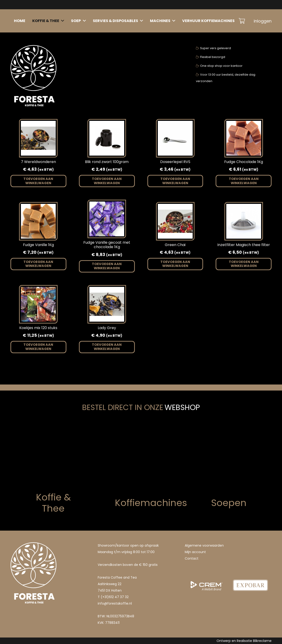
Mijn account (195, 552)
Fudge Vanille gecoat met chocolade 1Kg (107, 245)
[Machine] (141, 465)
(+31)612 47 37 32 (115, 597)
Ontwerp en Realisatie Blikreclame (244, 641)
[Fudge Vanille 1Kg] (38, 207)
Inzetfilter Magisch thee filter (244, 245)
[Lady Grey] (107, 290)
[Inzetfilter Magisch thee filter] (244, 207)
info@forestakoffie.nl (115, 603)
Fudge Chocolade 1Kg (244, 162)
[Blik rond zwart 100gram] (107, 124)
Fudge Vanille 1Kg (38, 245)
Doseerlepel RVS (175, 162)
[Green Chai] (175, 207)
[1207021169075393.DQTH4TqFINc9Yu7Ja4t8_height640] (250, 571)
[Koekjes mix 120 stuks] (38, 290)
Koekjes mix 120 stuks (38, 328)
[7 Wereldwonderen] (38, 124)
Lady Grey (107, 328)
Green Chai (175, 245)
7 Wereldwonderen (38, 162)
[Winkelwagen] (242, 21)
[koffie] (36, 459)
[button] (38, 181)
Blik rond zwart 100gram (107, 162)
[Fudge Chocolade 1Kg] (244, 124)
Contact (192, 558)
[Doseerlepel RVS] (175, 124)
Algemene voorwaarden (204, 545)
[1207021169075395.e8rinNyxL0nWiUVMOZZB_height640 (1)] (206, 571)
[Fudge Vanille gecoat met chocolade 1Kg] (107, 205)
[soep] (246, 465)
